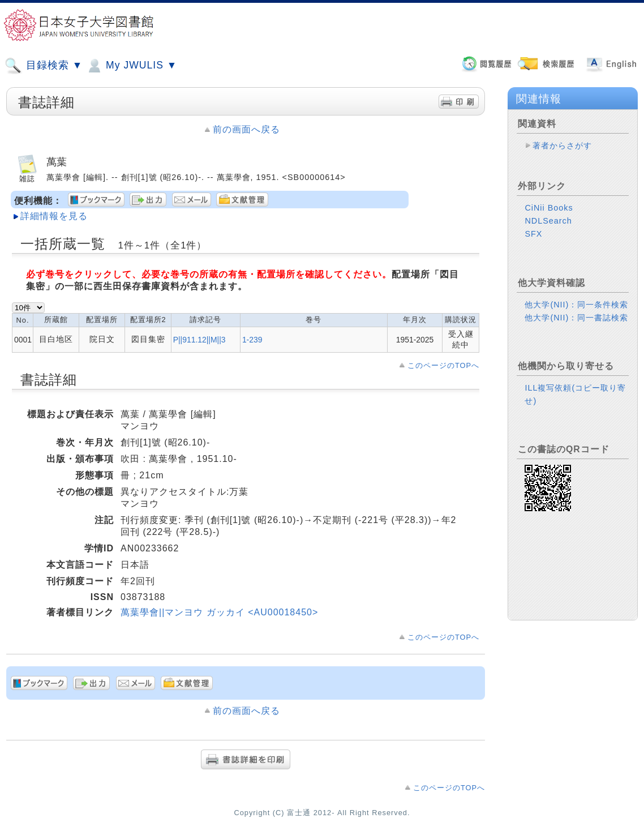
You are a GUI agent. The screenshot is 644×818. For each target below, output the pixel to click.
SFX (533, 234)
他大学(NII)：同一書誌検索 (576, 318)
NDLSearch (548, 221)
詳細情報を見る (54, 216)
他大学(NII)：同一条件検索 (576, 305)
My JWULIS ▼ (131, 66)
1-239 (252, 340)
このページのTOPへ (443, 365)
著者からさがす (562, 145)
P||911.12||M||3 (199, 340)
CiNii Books (549, 208)
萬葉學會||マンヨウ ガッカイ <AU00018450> (219, 612)
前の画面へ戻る (246, 129)
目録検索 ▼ (44, 66)
